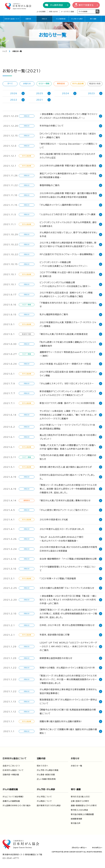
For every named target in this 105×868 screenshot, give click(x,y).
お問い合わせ (53, 12)
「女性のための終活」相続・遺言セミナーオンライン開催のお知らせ (69, 457)
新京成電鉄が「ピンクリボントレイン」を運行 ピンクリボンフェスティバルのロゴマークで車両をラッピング (69, 393)
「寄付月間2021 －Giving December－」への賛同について (68, 146)
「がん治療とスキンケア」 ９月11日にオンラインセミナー (67, 383)
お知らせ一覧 (76, 764)
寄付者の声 (76, 821)
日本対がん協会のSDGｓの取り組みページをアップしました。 (69, 476)
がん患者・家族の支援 (46, 773)
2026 (14, 93)
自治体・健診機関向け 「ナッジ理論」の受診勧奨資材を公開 (68, 558)
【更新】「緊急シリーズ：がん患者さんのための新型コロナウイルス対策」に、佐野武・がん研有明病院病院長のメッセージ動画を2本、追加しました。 (68, 612)
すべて (10, 84)
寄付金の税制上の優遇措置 (82, 813)
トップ (5, 51)
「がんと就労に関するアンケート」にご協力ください (64, 509)
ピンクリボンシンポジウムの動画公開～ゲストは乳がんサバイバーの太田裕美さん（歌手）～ (65, 284)
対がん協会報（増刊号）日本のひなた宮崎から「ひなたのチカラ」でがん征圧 (68, 156)
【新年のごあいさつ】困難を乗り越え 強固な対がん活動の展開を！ (68, 729)
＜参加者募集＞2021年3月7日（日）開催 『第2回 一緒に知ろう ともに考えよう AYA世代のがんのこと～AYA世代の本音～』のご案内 (69, 598)
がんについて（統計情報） (13, 795)
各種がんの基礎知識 (11, 799)
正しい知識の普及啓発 (46, 777)
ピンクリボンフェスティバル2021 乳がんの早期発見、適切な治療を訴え (69, 224)
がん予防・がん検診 (77, 19)
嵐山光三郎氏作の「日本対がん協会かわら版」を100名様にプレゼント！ (68, 436)
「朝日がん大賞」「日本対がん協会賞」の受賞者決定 (64, 333)
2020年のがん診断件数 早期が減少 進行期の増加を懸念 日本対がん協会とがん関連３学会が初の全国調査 (68, 195)
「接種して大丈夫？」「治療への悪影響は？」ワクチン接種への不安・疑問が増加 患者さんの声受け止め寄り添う (69, 446)
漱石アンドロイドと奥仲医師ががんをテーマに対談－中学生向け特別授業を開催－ (69, 175)
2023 (91, 93)
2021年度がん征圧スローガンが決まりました (62, 528)
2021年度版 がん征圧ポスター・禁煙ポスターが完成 (65, 363)
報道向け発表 (95, 84)
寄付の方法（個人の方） (80, 795)
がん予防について (44, 795)
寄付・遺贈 (93, 19)
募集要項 (61, 84)
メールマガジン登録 (67, 12)
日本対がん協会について (12, 19)
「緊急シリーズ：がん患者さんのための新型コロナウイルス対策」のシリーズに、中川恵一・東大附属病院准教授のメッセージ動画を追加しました (69, 678)
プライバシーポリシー (79, 846)
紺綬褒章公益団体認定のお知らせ (56, 656)
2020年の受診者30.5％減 (54, 518)
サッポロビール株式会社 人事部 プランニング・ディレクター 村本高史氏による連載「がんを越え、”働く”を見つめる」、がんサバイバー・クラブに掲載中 (69, 414)
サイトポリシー (97, 846)
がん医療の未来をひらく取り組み (17, 804)
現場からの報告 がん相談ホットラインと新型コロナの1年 (67, 666)
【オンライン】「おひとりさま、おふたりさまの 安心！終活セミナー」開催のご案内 (69, 136)
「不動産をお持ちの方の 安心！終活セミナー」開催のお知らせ (69, 304)
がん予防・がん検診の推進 (48, 768)
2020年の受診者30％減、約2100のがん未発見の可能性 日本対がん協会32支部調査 (69, 548)
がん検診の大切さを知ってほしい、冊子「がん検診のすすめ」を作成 (68, 234)
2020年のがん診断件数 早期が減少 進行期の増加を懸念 (68, 166)
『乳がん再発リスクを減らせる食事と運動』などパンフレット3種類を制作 (69, 343)
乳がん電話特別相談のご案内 (54, 314)
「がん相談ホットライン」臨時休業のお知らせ (61, 205)
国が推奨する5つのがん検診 (49, 804)
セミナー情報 (44, 84)
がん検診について (44, 799)
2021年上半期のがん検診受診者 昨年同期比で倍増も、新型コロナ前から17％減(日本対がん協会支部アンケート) (69, 245)
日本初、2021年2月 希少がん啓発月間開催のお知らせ (67, 623)
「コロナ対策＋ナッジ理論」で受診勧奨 (58, 577)
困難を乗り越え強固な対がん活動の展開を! (61, 720)
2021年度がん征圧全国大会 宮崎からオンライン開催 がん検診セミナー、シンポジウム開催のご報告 (66, 295)
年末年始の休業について (52, 126)
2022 (14, 100)
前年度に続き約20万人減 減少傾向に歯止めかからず (66, 466)
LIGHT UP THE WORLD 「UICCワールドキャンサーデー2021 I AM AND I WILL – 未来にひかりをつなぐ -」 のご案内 (68, 645)
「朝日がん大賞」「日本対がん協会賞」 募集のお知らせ (65, 499)
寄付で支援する (86, 5)
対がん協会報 (78, 84)
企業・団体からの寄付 (80, 799)
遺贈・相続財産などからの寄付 (84, 804)
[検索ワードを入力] (87, 11)
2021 (40, 100)
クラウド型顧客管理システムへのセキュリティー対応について (69, 567)
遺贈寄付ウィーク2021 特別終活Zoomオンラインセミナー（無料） (69, 353)
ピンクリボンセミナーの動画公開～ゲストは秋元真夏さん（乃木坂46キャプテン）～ (64, 264)
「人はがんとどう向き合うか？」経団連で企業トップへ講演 (68, 214)
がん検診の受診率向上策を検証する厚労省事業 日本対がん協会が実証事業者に (68, 690)
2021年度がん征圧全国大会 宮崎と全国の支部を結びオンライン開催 (68, 373)
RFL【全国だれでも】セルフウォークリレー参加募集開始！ (67, 254)
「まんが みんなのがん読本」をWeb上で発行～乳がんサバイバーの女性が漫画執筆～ (62, 538)
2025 (40, 93)
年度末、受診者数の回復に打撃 (55, 633)
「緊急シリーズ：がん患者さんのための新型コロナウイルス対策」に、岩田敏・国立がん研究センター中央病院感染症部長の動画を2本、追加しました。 (68, 488)
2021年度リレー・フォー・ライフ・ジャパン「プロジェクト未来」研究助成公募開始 (69, 426)
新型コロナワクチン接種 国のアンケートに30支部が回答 (67, 403)
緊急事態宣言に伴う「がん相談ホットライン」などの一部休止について (68, 700)
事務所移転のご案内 (49, 185)
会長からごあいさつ (11, 764)
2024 (65, 93)
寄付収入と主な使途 (79, 808)
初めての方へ (43, 764)
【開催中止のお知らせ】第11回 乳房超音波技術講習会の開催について (69, 710)
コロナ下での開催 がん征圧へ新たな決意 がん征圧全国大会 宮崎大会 (68, 274)
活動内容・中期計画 (11, 773)
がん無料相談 (57, 5)
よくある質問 (41, 12)
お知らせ (44, 19)
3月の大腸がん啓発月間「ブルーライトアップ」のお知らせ (67, 586)
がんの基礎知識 (61, 19)
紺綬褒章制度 (77, 817)
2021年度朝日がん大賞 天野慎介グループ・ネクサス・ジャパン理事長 (69, 324)
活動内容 (28, 19)
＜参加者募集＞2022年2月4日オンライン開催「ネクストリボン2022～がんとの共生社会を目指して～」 (68, 116)
